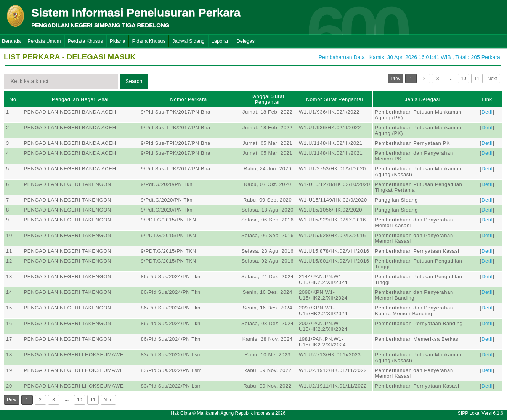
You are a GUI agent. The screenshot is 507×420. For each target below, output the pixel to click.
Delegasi (246, 41)
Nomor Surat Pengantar (335, 99)
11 (477, 79)
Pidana (117, 41)
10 (463, 79)
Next (492, 79)
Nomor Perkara (189, 99)
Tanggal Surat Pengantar (267, 99)
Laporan (221, 41)
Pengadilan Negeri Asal (80, 99)
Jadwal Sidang (189, 41)
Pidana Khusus (149, 41)
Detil (487, 112)
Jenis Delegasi (423, 99)
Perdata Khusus (86, 41)
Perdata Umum (44, 41)
